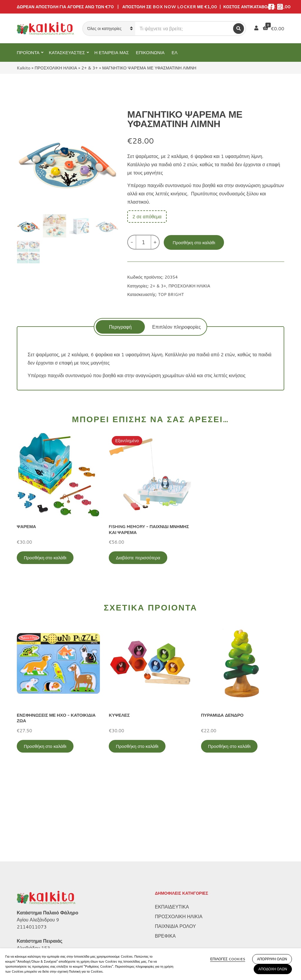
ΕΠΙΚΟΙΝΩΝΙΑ (150, 53)
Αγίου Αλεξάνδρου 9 (38, 843)
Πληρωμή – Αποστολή (40, 936)
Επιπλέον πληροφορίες (177, 327)
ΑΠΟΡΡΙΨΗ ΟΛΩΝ (272, 959)
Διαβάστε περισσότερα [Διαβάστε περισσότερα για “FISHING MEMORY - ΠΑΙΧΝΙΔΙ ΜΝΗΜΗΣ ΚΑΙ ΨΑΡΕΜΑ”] (138, 558)
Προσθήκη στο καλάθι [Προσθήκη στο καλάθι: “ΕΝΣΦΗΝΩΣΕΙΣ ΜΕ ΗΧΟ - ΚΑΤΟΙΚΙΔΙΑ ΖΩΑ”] (45, 746)
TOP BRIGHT (171, 295)
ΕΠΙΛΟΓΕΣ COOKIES (228, 959)
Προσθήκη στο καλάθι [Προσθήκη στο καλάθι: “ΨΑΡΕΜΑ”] (45, 558)
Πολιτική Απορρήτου (38, 916)
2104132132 (32, 878)
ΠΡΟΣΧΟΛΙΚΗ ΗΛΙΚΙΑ (56, 68)
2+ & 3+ (90, 68)
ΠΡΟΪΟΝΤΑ (28, 53)
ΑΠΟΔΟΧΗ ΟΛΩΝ (273, 969)
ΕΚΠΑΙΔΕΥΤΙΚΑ (172, 830)
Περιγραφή (120, 327)
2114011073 (32, 850)
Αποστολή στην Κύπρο (41, 945)
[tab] (120, 327)
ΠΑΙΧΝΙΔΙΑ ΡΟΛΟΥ (175, 850)
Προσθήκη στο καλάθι (194, 243)
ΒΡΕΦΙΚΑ (165, 859)
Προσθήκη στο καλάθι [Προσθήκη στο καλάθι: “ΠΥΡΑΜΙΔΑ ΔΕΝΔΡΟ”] (229, 746)
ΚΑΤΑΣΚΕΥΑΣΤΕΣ (67, 53)
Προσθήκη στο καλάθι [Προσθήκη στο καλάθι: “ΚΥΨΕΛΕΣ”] (137, 746)
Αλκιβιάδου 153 (34, 871)
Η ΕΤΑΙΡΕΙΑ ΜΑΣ (112, 53)
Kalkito (24, 68)
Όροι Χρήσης (30, 926)
